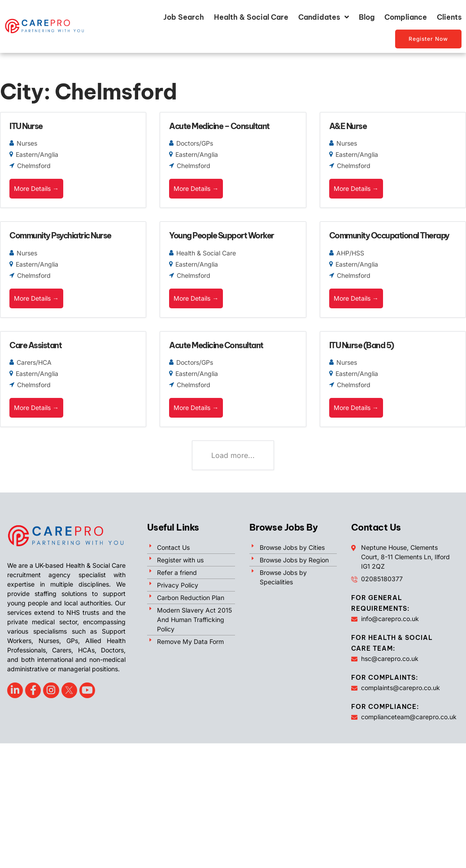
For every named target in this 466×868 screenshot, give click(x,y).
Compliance (406, 17)
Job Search (184, 17)
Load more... (233, 455)
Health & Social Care (251, 17)
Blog (367, 17)
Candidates (324, 17)
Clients (449, 17)
